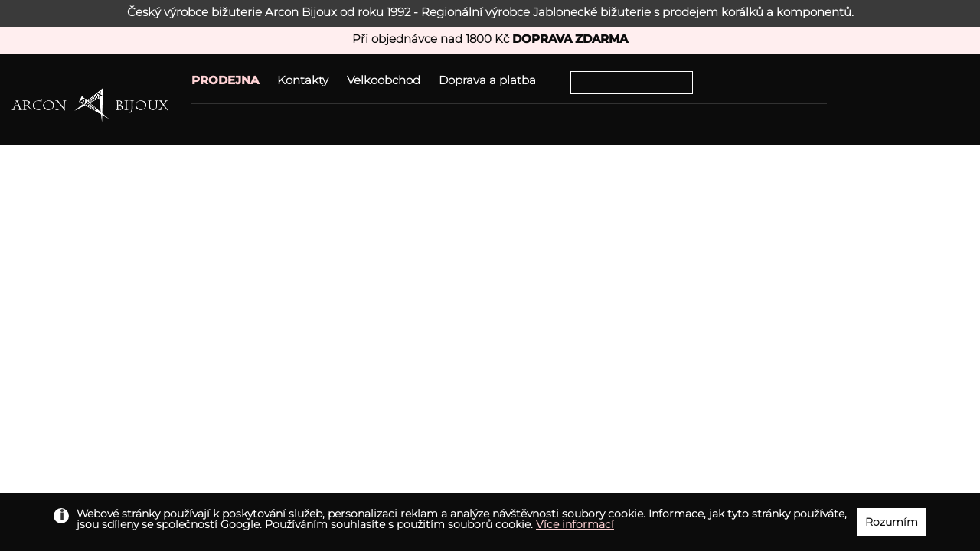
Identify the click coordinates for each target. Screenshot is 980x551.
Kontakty (303, 80)
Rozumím (892, 522)
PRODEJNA (225, 80)
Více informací (575, 524)
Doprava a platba (487, 80)
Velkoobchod (384, 80)
